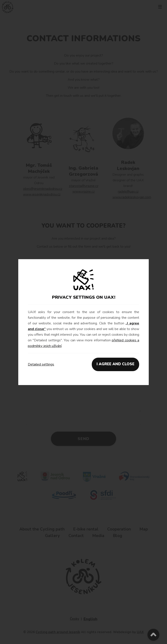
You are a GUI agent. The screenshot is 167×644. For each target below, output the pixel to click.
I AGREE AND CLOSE (115, 364)
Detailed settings (41, 364)
